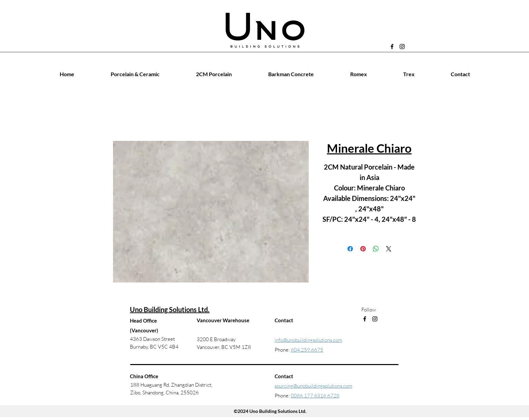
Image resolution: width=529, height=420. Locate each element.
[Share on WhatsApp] (376, 249)
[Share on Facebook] (350, 249)
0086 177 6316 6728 (315, 396)
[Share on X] (389, 249)
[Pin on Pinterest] (363, 249)
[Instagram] (402, 47)
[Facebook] (392, 47)
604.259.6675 (307, 350)
